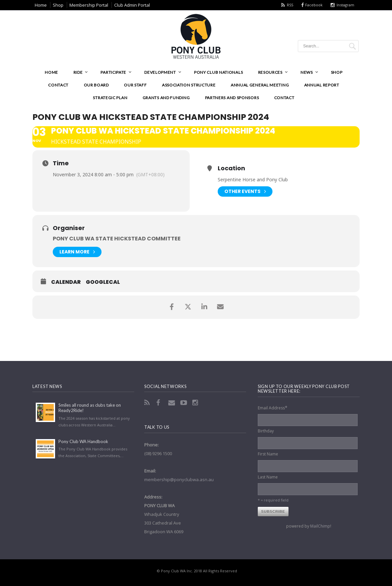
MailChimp (320, 526)
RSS (290, 5)
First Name (268, 454)
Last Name (268, 477)
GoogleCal (103, 282)
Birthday (266, 431)
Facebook (314, 5)
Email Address (273, 408)
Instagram (345, 5)
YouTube (184, 403)
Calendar (66, 282)
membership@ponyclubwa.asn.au (179, 479)
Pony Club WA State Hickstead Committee (117, 239)
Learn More (77, 252)
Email (172, 403)
